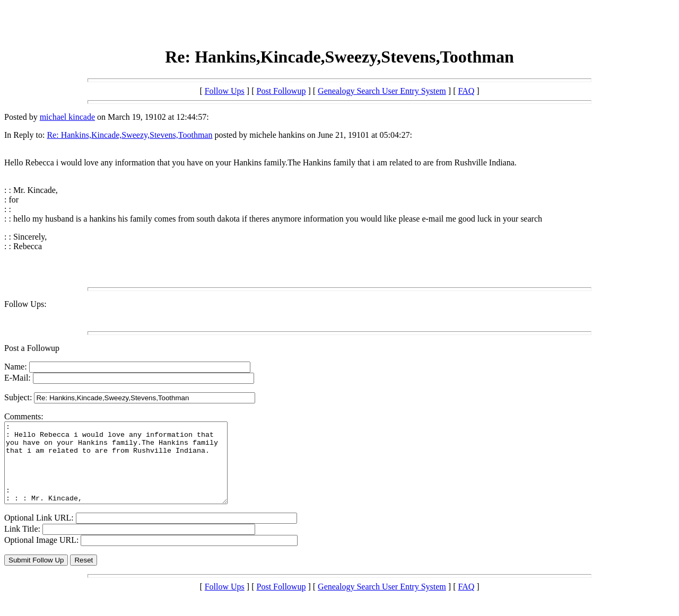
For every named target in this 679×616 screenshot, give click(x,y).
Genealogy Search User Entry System (382, 91)
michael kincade (67, 117)
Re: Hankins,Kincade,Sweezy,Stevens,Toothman (129, 135)
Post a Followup (32, 348)
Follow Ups (225, 91)
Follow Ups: (25, 304)
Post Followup (281, 91)
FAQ (466, 91)
